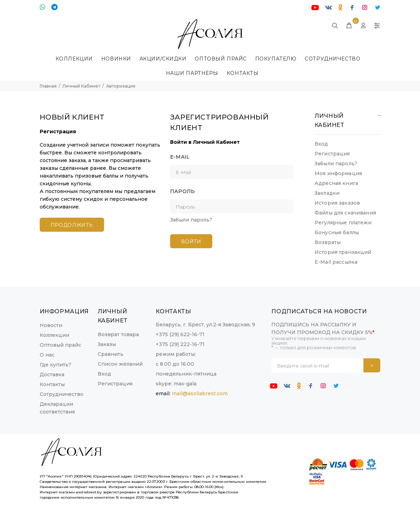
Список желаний (120, 364)
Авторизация (121, 86)
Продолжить (72, 225)
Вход (321, 144)
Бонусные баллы (337, 232)
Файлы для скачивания (345, 213)
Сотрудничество (332, 59)
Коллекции (54, 335)
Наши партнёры (192, 73)
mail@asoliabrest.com (200, 393)
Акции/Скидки (163, 59)
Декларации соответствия (57, 408)
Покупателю (276, 59)
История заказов (337, 203)
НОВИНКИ (116, 59)
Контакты (52, 384)
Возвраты (328, 242)
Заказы (107, 344)
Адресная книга (336, 183)
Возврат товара (118, 334)
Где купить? (56, 365)
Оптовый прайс (60, 345)
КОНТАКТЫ (243, 73)
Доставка (52, 374)
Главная (48, 86)
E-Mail (180, 157)
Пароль (183, 191)
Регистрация (332, 154)
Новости (51, 325)
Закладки (327, 193)
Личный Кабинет (81, 86)
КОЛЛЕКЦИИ (74, 59)
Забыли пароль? (191, 220)
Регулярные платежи (343, 223)
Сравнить (111, 354)
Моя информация (338, 173)
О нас (47, 355)
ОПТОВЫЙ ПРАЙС (221, 59)
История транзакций (343, 252)
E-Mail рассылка (336, 262)
